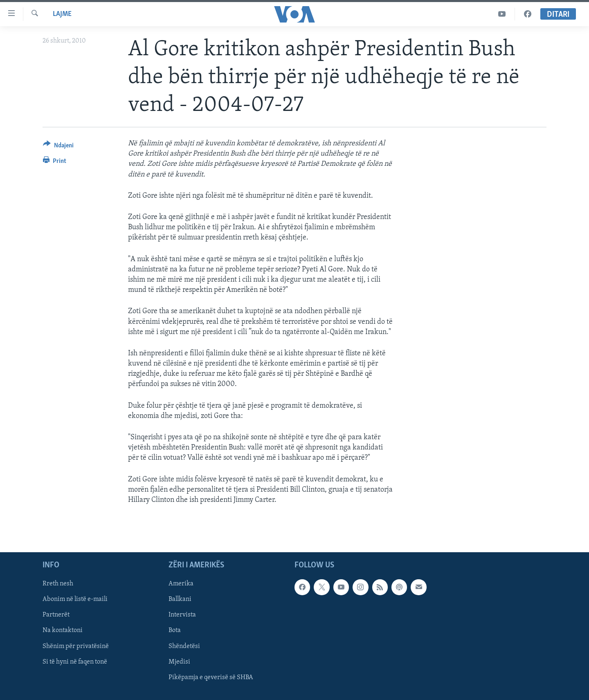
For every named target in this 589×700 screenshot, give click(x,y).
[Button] (58, 147)
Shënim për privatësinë (76, 646)
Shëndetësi (184, 646)
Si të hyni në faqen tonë (75, 662)
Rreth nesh (58, 584)
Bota (175, 631)
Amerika (181, 584)
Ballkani (180, 600)
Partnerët (56, 615)
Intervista (182, 615)
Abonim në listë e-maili (75, 600)
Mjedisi (179, 662)
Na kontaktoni (63, 631)
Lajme (62, 14)
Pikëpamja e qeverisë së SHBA (211, 677)
